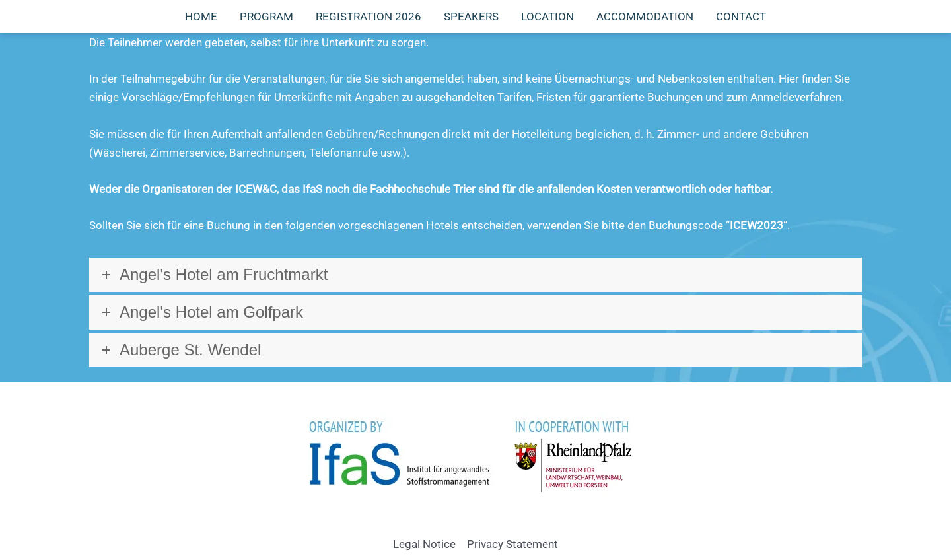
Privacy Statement (512, 544)
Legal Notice (424, 544)
